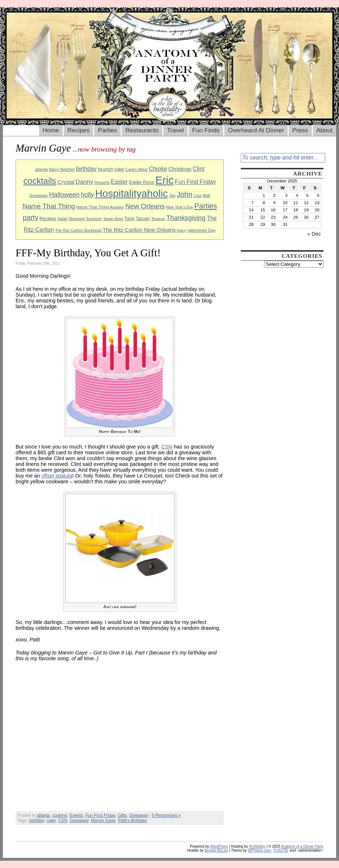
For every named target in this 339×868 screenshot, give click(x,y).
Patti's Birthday (133, 821)
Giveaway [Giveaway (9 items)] (39, 195)
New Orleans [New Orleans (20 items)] (145, 206)
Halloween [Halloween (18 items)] (64, 195)
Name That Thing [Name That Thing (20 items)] (49, 206)
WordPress (219, 846)
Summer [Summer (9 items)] (94, 218)
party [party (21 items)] (31, 218)
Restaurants (142, 130)
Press (300, 130)
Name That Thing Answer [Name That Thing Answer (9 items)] (100, 207)
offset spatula (57, 476)
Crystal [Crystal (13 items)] (66, 182)
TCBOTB (280, 850)
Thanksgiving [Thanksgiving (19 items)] (186, 218)
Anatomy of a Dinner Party (302, 846)
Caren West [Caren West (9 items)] (137, 169)
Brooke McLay (216, 850)
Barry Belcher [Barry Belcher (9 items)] (62, 169)
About (325, 130)
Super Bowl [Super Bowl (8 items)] (113, 219)
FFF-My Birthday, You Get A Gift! (88, 253)
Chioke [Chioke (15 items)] (158, 169)
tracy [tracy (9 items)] (181, 230)
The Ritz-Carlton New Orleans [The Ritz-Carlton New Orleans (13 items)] (139, 230)
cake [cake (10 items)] (119, 169)
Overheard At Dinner (256, 130)
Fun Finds (206, 130)
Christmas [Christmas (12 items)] (180, 169)
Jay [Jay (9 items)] (172, 195)
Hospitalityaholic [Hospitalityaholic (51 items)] (132, 193)
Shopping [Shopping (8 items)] (77, 219)
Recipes (78, 130)
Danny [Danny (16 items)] (85, 182)
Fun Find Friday (100, 815)
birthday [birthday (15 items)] (87, 169)
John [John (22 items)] (185, 194)
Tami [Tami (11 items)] (129, 218)
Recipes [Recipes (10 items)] (48, 219)
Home (51, 130)
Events (76, 815)
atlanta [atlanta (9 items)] (41, 169)
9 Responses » (166, 815)
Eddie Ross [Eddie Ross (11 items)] (141, 182)
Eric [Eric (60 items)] (165, 180)
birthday (37, 821)
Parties (107, 130)
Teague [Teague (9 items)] (158, 218)
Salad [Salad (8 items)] (62, 219)
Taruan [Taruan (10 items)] (143, 219)
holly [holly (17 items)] (87, 195)
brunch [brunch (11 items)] (106, 169)
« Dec (314, 234)
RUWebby (257, 846)
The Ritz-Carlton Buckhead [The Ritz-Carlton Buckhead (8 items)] (78, 230)
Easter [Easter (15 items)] (119, 182)
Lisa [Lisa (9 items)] (198, 195)
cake (51, 821)
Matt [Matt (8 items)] (206, 195)
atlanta (43, 815)
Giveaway (139, 815)
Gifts (122, 815)
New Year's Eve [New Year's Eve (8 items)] (180, 207)
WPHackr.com (259, 850)
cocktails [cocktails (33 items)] (40, 181)
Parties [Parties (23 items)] (206, 206)
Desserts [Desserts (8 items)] (102, 182)
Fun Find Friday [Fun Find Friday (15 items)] (196, 182)
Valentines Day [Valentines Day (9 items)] (201, 230)
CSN (167, 447)
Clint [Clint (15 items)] (198, 169)
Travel (175, 130)
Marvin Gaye (103, 821)
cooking (60, 815)
